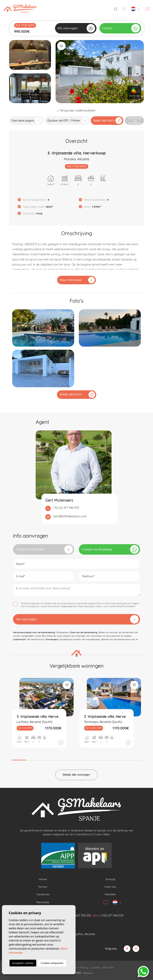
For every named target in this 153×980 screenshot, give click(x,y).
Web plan (108, 967)
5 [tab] (77, 759)
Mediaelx (88, 973)
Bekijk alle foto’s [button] (77, 395)
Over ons (110, 887)
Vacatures (43, 894)
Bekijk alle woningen (76, 775)
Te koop (110, 879)
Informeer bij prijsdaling (135, 121)
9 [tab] (134, 759)
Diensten (110, 894)
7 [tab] (105, 759)
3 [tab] (48, 759)
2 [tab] (33, 759)
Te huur (43, 887)
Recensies (43, 902)
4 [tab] (62, 759)
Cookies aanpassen (52, 963)
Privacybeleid (32, 606)
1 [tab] (19, 759)
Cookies (95, 967)
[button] (26, 121)
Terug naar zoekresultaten (77, 110)
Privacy (84, 967)
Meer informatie (77, 280)
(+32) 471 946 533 (112, 915)
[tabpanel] (43, 716)
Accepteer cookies (23, 963)
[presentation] (15, 974)
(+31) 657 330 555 (80, 915)
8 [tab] (120, 759)
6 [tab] (91, 759)
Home (43, 879)
